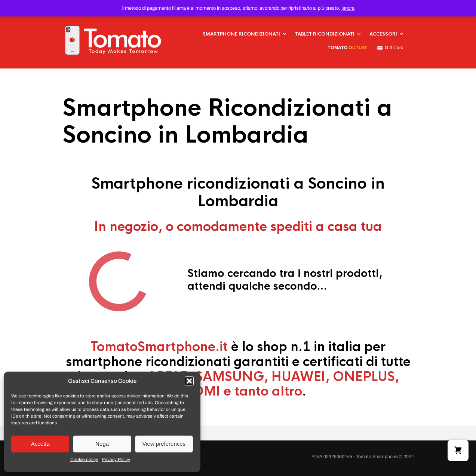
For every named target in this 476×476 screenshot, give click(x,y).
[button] (189, 381)
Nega (102, 444)
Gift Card (390, 48)
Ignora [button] (348, 8)
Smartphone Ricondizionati (241, 34)
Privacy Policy (116, 460)
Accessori (383, 34)
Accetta (40, 444)
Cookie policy (84, 460)
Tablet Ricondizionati (325, 34)
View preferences (164, 444)
